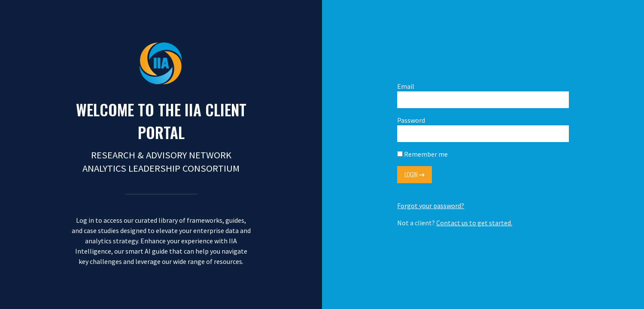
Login (415, 174)
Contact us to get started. (474, 223)
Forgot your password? (431, 206)
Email (483, 95)
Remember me (422, 154)
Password (483, 129)
